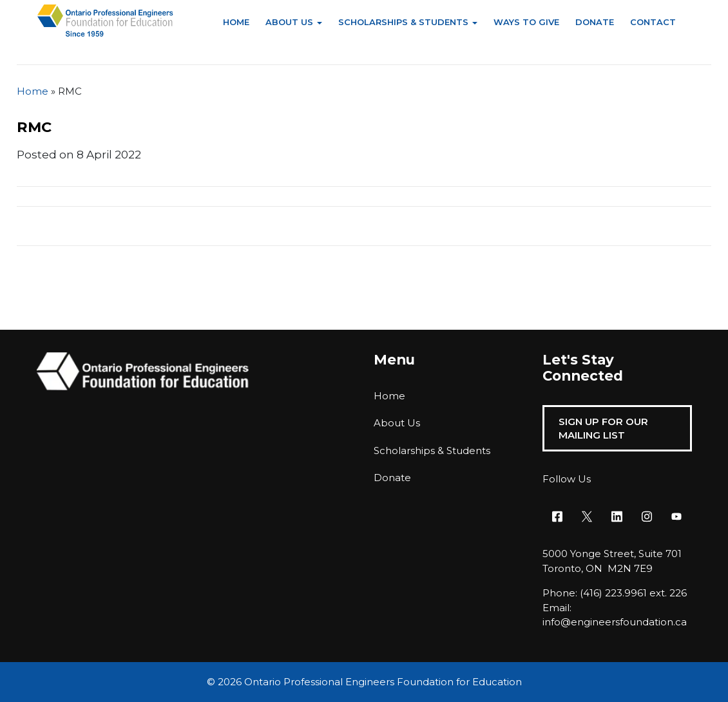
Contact (653, 22)
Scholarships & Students (403, 22)
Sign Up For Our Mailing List (603, 428)
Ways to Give (526, 22)
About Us (289, 22)
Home (236, 22)
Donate (595, 22)
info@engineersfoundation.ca (615, 622)
